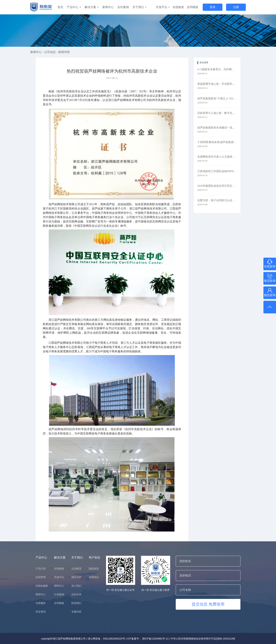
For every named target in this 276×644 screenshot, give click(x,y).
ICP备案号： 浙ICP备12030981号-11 (148, 639)
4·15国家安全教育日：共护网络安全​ (217, 69)
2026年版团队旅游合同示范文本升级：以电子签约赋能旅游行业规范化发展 (217, 186)
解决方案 (92, 7)
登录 (213, 7)
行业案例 (59, 594)
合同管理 (41, 577)
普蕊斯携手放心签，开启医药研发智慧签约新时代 (217, 84)
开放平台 (163, 7)
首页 (60, 7)
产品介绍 (41, 569)
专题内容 (76, 612)
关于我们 (139, 7)
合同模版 (192, 7)
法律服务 (41, 603)
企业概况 (76, 569)
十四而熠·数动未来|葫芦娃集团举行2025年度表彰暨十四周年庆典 (217, 142)
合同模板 (59, 603)
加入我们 (76, 586)
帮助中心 (41, 594)
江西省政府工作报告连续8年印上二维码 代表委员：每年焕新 (217, 171)
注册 (236, 7)
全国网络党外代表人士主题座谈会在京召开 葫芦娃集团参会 (217, 157)
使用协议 (94, 577)
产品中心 (74, 7)
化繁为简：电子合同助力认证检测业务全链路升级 (217, 200)
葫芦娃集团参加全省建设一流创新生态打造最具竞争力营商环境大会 (217, 128)
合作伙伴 (76, 594)
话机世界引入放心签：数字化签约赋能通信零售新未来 (217, 113)
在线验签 (178, 7)
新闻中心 (108, 7)
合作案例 (123, 7)
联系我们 (76, 603)
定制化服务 (42, 586)
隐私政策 (94, 569)
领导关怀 (76, 577)
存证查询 (41, 612)
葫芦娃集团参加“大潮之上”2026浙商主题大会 (217, 98)
